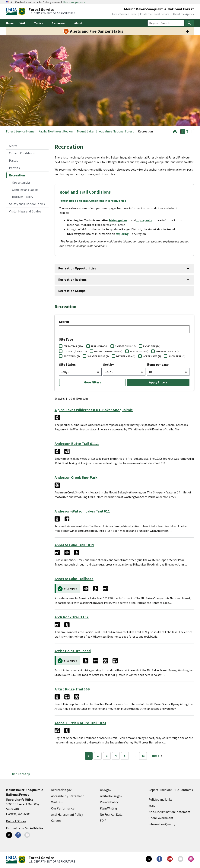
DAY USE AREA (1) (126, 356)
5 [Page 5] (125, 756)
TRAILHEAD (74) (99, 346)
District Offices (16, 821)
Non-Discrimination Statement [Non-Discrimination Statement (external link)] (169, 812)
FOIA (103, 821)
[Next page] (158, 756)
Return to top (21, 774)
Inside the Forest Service (155, 14)
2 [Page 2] (98, 756)
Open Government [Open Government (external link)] (161, 818)
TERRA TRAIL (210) (73, 346)
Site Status (67, 365)
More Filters (92, 382)
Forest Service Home (124, 14)
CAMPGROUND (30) (125, 346)
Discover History (23, 197)
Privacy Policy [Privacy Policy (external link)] (109, 802)
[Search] (189, 23)
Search (64, 322)
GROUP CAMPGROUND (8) (108, 351)
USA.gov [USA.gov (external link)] (106, 790)
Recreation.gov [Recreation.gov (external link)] (61, 790)
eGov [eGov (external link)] (152, 806)
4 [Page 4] (116, 756)
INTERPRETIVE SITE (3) (168, 351)
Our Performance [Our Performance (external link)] (63, 808)
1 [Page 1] (89, 756)
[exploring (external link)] (124, 234)
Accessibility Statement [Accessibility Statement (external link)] (67, 796)
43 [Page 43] (143, 756)
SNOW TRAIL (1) (177, 356)
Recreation (17, 175)
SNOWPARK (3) (72, 356)
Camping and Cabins (25, 190)
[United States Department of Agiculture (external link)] (12, 12)
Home (10, 23)
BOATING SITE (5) (139, 351)
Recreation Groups (72, 291)
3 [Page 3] (107, 756)
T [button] (183, 132)
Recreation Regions (72, 280)
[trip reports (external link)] (146, 220)
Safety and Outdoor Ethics (27, 204)
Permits (14, 168)
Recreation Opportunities (77, 268)
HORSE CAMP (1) (152, 356)
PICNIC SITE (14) (152, 346)
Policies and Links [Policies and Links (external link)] (160, 800)
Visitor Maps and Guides (25, 211)
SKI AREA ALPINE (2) (98, 356)
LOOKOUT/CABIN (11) (75, 351)
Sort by (108, 365)
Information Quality (162, 824)
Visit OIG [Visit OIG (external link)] (57, 802)
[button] (175, 131)
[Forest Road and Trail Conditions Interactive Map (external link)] (94, 201)
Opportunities (21, 182)
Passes (13, 161)
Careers (56, 821)
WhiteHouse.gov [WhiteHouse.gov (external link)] (111, 796)
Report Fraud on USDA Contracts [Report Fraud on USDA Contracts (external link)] (171, 790)
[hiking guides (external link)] (120, 220)
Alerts (13, 146)
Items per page (158, 365)
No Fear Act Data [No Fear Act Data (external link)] (111, 815)
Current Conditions (22, 153)
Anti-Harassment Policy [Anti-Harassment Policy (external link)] (67, 815)
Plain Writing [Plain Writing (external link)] (108, 808)
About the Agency (183, 14)
